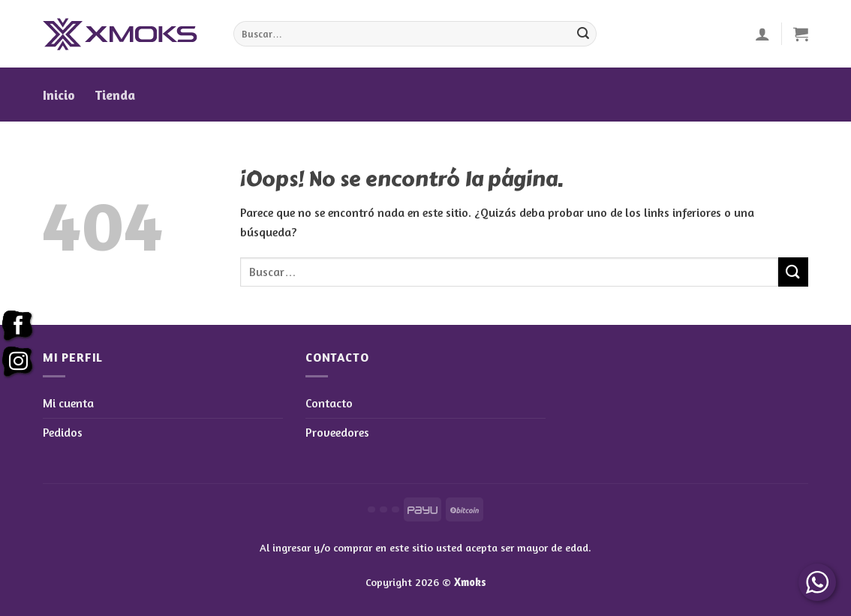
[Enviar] (583, 34)
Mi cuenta (68, 403)
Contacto (329, 403)
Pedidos (63, 432)
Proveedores (337, 432)
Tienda (115, 95)
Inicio (59, 95)
